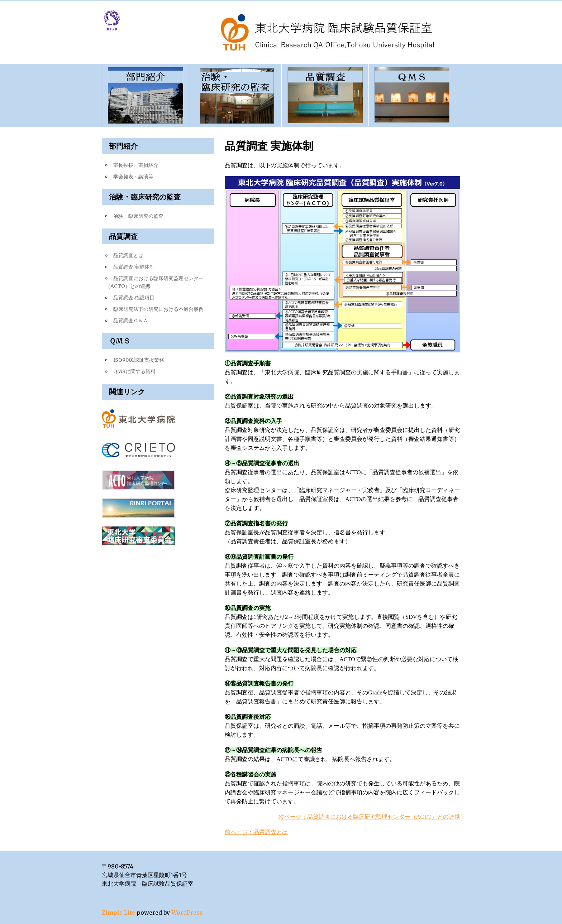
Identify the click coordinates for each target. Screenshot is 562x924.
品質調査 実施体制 (134, 267)
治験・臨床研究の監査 (138, 216)
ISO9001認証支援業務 (139, 360)
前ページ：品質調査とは (256, 832)
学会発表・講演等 (133, 177)
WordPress (187, 913)
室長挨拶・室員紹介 (136, 165)
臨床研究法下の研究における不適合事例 (158, 309)
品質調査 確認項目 (134, 298)
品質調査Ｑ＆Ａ (131, 321)
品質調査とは (128, 255)
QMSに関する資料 (134, 371)
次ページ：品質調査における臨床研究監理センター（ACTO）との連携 (369, 817)
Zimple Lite (118, 913)
